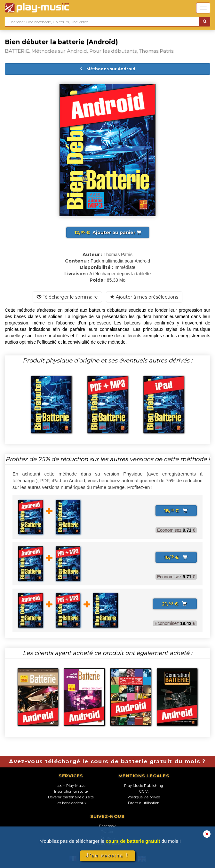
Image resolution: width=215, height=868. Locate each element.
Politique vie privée (144, 797)
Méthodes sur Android (107, 69)
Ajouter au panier (108, 232)
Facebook (107, 826)
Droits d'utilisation (144, 803)
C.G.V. (144, 791)
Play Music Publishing (144, 786)
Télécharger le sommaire (67, 297)
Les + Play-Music (71, 786)
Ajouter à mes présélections (144, 297)
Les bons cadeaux (71, 803)
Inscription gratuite (71, 791)
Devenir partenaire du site (71, 797)
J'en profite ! (107, 856)
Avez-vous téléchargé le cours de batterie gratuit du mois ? (107, 761)
